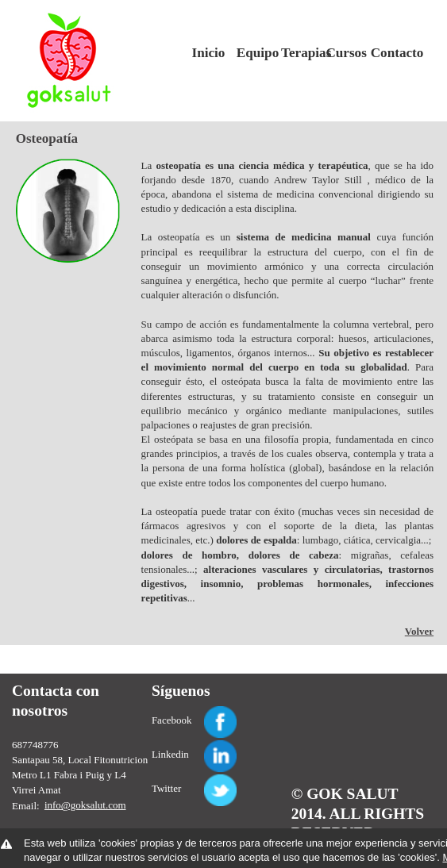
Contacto (387, 53)
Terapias (297, 53)
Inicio (208, 53)
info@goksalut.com (85, 805)
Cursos (342, 53)
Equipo (253, 53)
